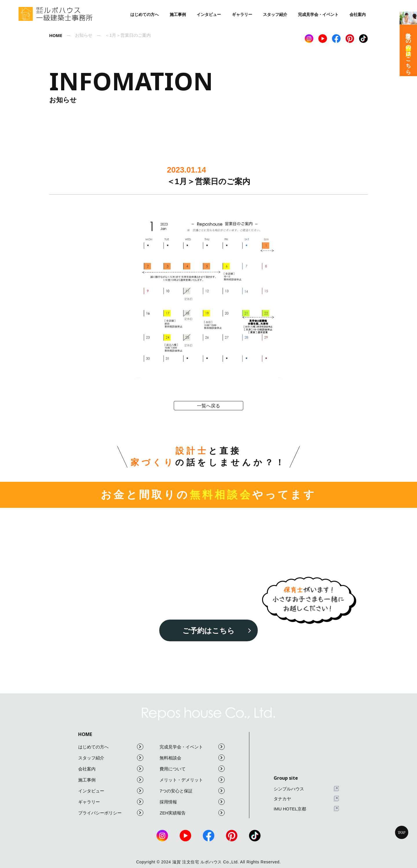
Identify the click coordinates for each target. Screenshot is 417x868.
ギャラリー (242, 14)
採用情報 (192, 802)
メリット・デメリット (192, 780)
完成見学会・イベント (318, 14)
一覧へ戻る (209, 406)
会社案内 (358, 14)
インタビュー (209, 14)
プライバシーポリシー (111, 813)
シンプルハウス (306, 789)
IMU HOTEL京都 (306, 809)
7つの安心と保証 (192, 791)
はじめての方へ (145, 14)
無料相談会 (192, 758)
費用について (192, 769)
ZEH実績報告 (192, 813)
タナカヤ (306, 799)
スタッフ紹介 (275, 14)
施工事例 (178, 14)
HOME (85, 734)
